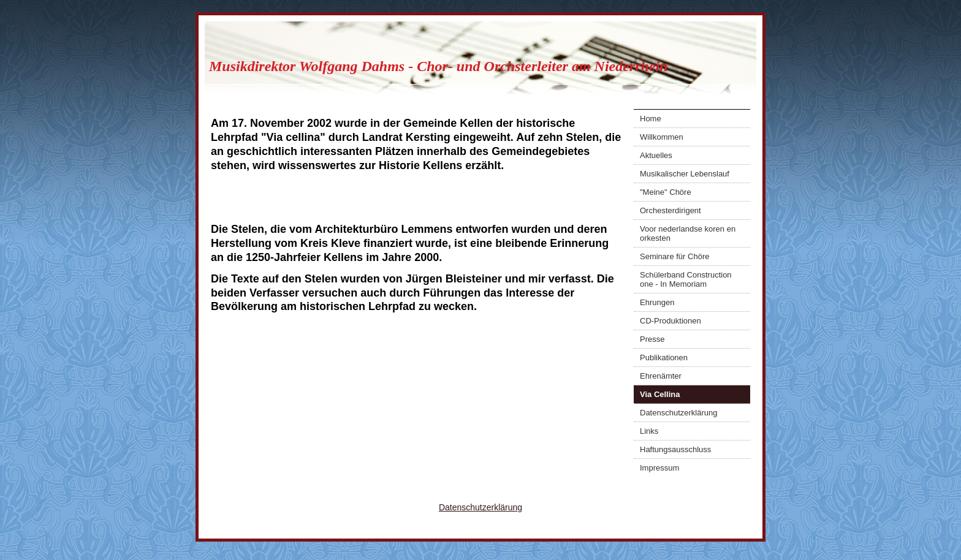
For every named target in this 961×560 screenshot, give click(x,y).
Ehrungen (657, 302)
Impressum (659, 468)
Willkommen (662, 137)
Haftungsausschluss (675, 449)
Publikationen (664, 358)
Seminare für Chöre (674, 256)
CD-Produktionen (670, 321)
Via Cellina (660, 394)
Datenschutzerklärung (678, 413)
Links (649, 431)
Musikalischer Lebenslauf (685, 174)
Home (651, 119)
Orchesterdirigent (670, 210)
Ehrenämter (661, 376)
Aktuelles (656, 155)
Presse (652, 339)
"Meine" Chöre (666, 192)
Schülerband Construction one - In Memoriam (686, 279)
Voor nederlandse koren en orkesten (688, 233)
